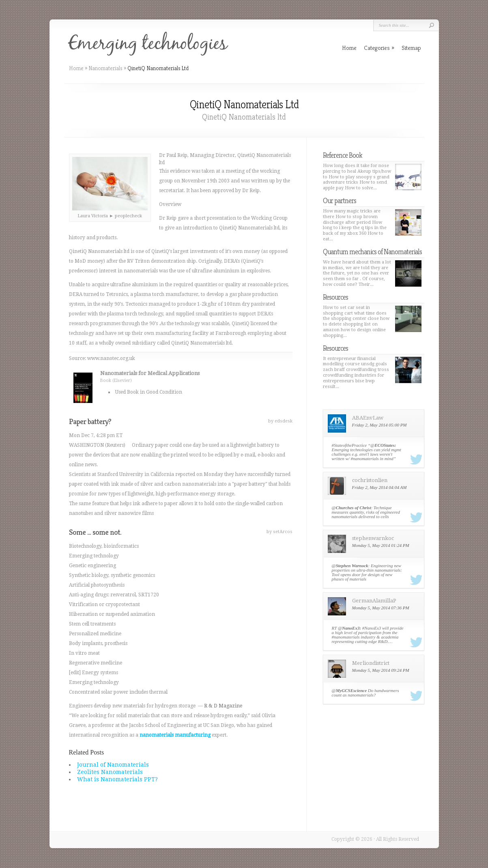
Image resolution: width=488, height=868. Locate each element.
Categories (379, 48)
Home (76, 68)
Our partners (340, 200)
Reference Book (343, 155)
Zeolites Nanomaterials (110, 772)
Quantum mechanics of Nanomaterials (372, 252)
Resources (335, 297)
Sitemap (411, 48)
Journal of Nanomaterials (113, 765)
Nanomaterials (105, 68)
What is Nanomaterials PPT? (117, 779)
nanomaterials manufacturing (175, 735)
